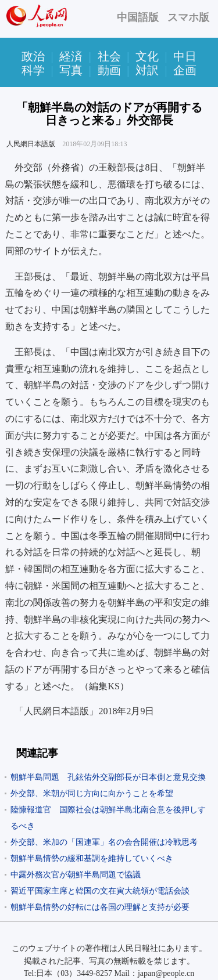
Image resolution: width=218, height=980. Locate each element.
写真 (71, 70)
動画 (109, 70)
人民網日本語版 (31, 144)
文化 (147, 56)
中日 (185, 56)
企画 (185, 70)
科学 (33, 70)
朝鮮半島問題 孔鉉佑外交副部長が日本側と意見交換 (108, 777)
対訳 (147, 70)
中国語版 (138, 17)
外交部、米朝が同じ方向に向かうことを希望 (92, 793)
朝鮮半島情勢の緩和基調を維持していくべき (92, 858)
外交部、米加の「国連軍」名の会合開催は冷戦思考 (104, 842)
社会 (109, 56)
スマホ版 (188, 17)
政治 (33, 56)
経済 (71, 56)
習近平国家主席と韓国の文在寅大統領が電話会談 (100, 891)
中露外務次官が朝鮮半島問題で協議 (76, 875)
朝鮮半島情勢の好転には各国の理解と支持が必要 (100, 907)
